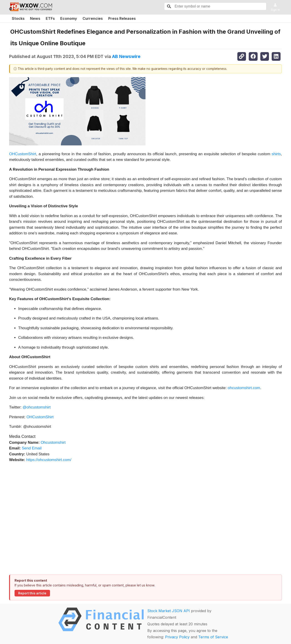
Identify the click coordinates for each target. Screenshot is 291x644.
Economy (69, 18)
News (35, 18)
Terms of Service (213, 637)
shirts (276, 154)
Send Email (32, 448)
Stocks (18, 18)
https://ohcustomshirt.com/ (49, 460)
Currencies (93, 18)
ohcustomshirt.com (244, 388)
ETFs (50, 18)
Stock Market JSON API (169, 611)
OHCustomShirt (23, 154)
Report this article (32, 593)
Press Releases (122, 18)
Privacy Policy (177, 637)
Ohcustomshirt (53, 442)
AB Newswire (126, 56)
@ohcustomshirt (37, 407)
